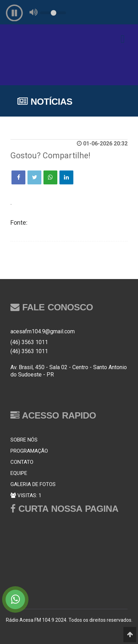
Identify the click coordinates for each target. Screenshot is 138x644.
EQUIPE (19, 473)
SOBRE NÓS (24, 440)
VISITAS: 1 (26, 495)
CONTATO (22, 462)
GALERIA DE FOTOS (33, 484)
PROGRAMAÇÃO (29, 451)
